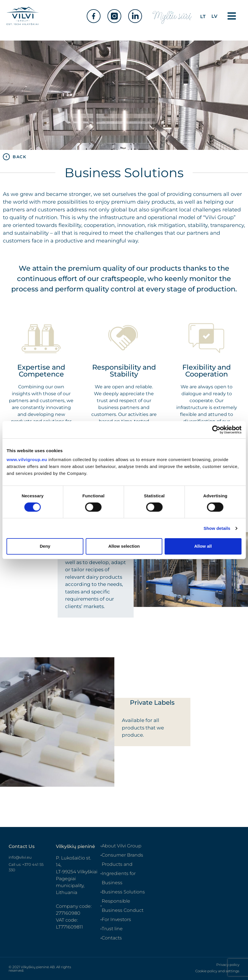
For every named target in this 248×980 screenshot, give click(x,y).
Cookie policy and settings (217, 971)
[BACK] (6, 157)
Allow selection (124, 546)
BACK (19, 157)
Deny (45, 546)
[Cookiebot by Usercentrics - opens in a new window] (216, 429)
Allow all (203, 546)
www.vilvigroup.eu (27, 460)
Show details (217, 528)
